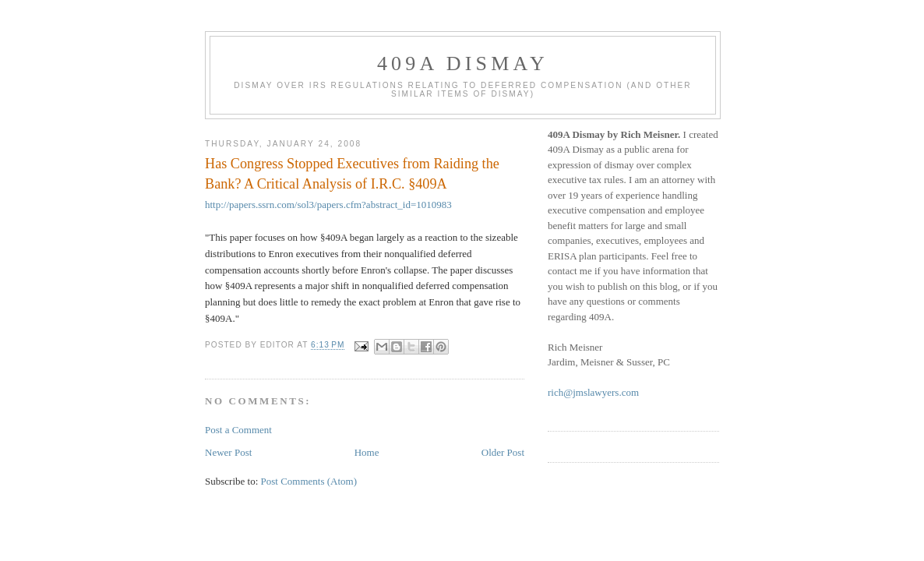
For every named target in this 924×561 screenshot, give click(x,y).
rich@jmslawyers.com (593, 392)
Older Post (503, 452)
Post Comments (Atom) (309, 481)
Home (367, 452)
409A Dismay (463, 64)
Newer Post (228, 452)
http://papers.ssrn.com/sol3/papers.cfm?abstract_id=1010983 (328, 205)
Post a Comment (238, 430)
